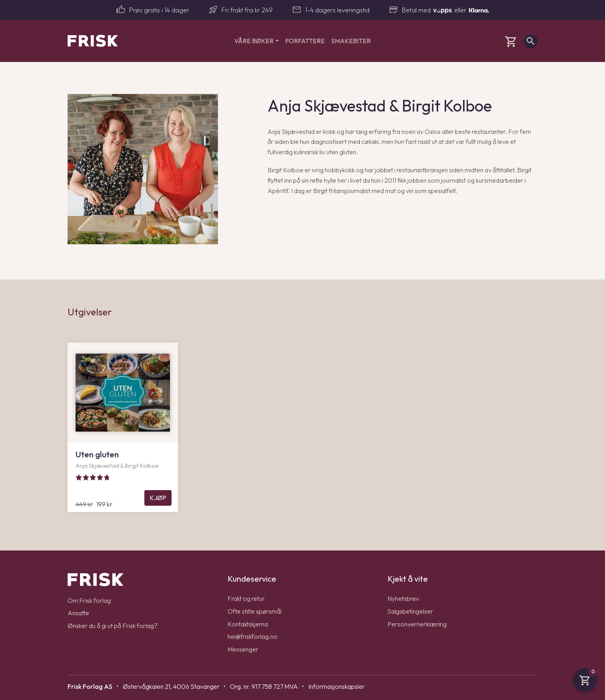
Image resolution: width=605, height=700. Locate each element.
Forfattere (305, 41)
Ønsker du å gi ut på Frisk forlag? (113, 626)
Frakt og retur (246, 598)
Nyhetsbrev (403, 598)
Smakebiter (351, 41)
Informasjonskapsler (336, 686)
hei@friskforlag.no (253, 636)
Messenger (243, 649)
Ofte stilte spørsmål (255, 611)
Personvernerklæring (417, 624)
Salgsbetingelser (410, 611)
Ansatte (78, 613)
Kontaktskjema (248, 624)
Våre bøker (254, 41)
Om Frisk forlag (89, 600)
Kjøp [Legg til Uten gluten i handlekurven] (158, 498)
